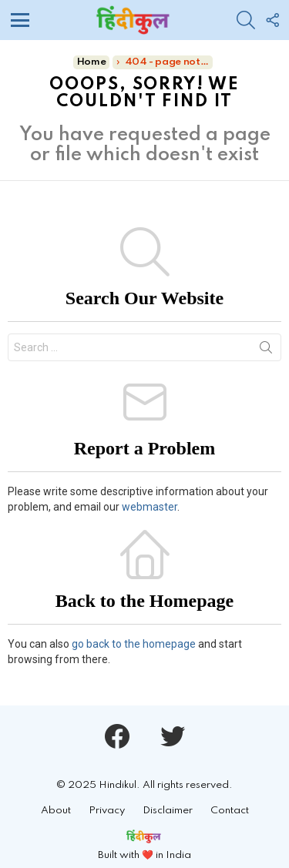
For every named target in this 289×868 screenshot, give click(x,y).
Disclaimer (168, 811)
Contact (230, 811)
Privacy (107, 811)
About (56, 811)
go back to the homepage (134, 644)
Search (266, 350)
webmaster (150, 507)
